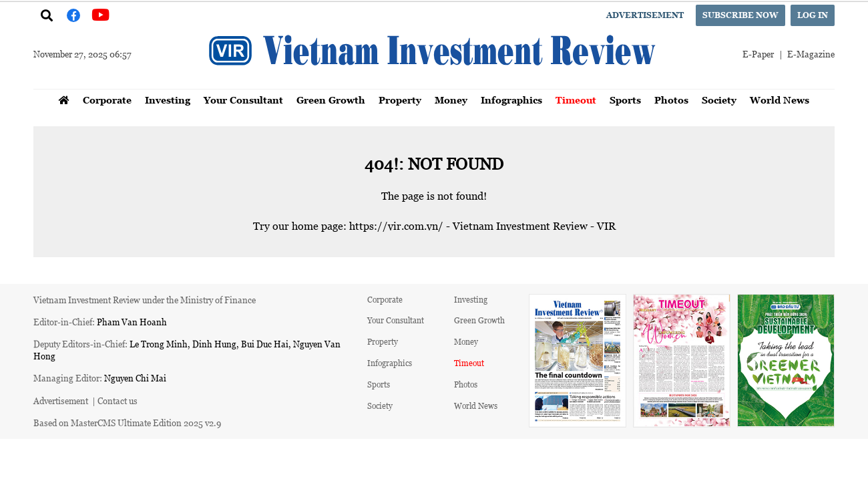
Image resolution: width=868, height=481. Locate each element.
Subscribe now (740, 15)
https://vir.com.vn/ (396, 226)
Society (719, 100)
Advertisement (645, 15)
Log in (813, 15)
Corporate (107, 100)
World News (780, 100)
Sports (625, 100)
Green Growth (331, 100)
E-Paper (758, 54)
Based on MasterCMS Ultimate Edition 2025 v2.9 (127, 423)
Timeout (576, 100)
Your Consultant (243, 100)
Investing (168, 100)
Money (451, 100)
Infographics (511, 100)
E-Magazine (811, 54)
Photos (671, 100)
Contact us (118, 400)
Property (400, 100)
